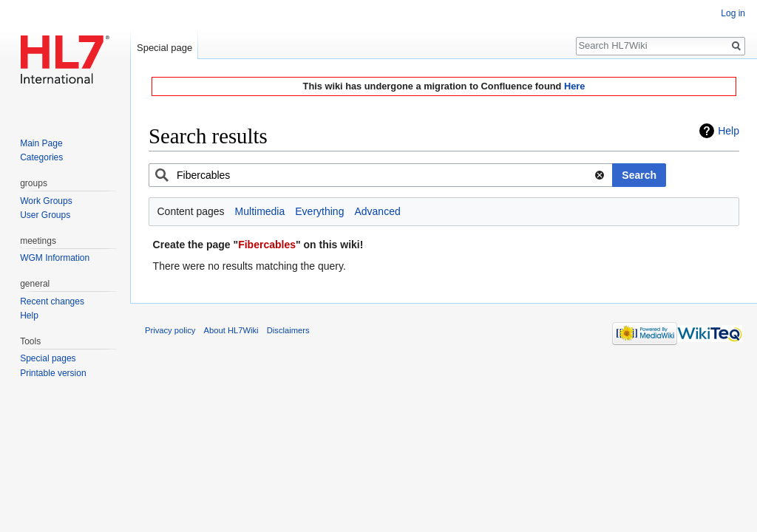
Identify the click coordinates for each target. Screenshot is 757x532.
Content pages (191, 211)
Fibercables (267, 245)
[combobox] (381, 175)
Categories (41, 157)
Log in (733, 13)
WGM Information (55, 258)
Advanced (377, 211)
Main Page (41, 143)
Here (574, 86)
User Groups (45, 215)
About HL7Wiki (231, 330)
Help (729, 131)
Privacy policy (170, 330)
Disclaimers (288, 330)
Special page (164, 48)
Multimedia (260, 211)
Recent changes (52, 301)
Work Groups (46, 201)
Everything (319, 211)
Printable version (53, 373)
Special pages (48, 358)
